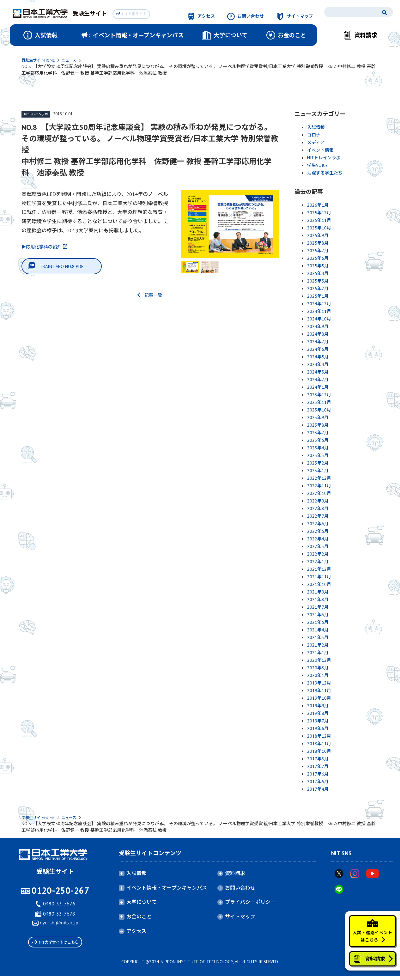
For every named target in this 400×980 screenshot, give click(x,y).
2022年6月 (318, 524)
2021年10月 (319, 585)
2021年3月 (318, 638)
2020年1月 (318, 676)
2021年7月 (318, 608)
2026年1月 (318, 206)
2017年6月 (318, 775)
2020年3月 (318, 668)
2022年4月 (318, 539)
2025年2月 (318, 289)
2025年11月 (319, 221)
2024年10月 (319, 320)
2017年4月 (318, 790)
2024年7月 (318, 342)
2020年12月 (319, 661)
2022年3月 (318, 547)
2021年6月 (318, 615)
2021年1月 (318, 653)
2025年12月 (319, 213)
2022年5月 (318, 532)
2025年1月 (318, 297)
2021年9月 (318, 593)
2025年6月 (318, 259)
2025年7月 (318, 251)
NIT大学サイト (133, 13)
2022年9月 (318, 502)
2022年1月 (318, 562)
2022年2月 (318, 555)
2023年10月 (319, 411)
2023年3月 (318, 456)
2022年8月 (318, 509)
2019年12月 (319, 684)
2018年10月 (319, 752)
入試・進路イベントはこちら (369, 922)
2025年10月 (319, 228)
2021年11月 (319, 577)
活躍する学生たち (325, 173)
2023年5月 (318, 441)
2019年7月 (318, 721)
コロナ (314, 136)
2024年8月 (318, 335)
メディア (316, 143)
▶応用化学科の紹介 (44, 247)
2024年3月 (318, 373)
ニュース (75, 60)
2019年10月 (319, 699)
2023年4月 (318, 448)
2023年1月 (318, 471)
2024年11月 (319, 312)
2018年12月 (319, 737)
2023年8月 (318, 426)
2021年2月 (318, 646)
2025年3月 (318, 282)
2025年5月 (318, 266)
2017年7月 (318, 767)
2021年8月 (318, 600)
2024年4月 (318, 365)
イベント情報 (320, 151)
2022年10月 (319, 494)
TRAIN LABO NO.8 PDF (65, 268)
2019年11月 (319, 691)
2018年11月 (319, 744)
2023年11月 (319, 403)
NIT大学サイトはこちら (55, 944)
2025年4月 (318, 274)
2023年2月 (318, 464)
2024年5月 (318, 357)
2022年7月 (318, 517)
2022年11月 (319, 486)
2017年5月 (318, 782)
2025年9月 (318, 236)
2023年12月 (319, 395)
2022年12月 (319, 479)
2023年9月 (318, 418)
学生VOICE (317, 166)
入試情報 (316, 128)
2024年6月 (318, 350)
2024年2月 (318, 380)
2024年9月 (318, 327)
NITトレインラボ (37, 115)
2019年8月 (318, 714)
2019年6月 (318, 729)
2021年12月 (319, 570)
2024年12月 (319, 304)
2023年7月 (318, 433)
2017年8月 (318, 759)
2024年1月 (318, 388)
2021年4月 (318, 630)
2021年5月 (318, 623)
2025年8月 (318, 244)
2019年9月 (318, 706)
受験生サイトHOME (41, 60)
